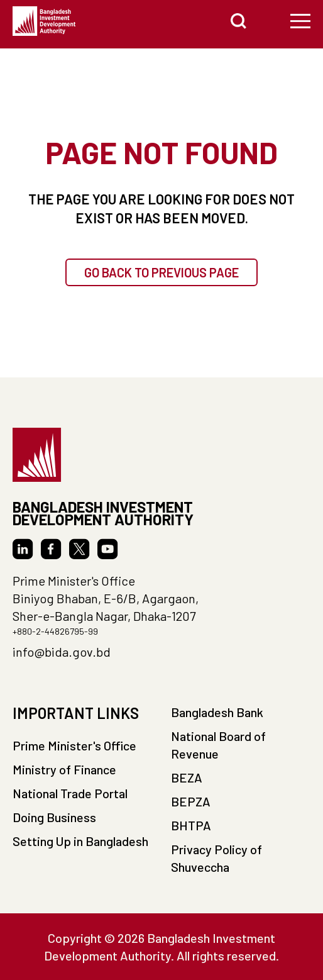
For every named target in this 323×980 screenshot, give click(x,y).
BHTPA (191, 825)
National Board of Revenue (218, 745)
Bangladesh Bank (217, 712)
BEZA (187, 777)
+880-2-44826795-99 (55, 631)
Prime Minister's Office (74, 745)
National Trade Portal (70, 793)
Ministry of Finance (64, 769)
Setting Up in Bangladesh (80, 841)
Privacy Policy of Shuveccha (216, 858)
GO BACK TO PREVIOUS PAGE (161, 272)
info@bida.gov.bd (62, 652)
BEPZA (191, 801)
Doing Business (54, 817)
